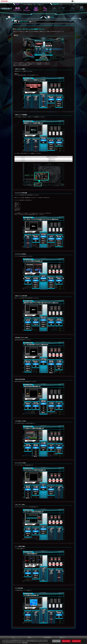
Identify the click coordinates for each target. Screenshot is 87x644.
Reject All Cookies (66, 641)
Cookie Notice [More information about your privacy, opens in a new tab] (25, 643)
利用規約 (30, 637)
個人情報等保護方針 (47, 637)
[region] (43, 641)
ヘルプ (13, 637)
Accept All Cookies (76, 641)
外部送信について (63, 637)
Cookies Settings (56, 641)
